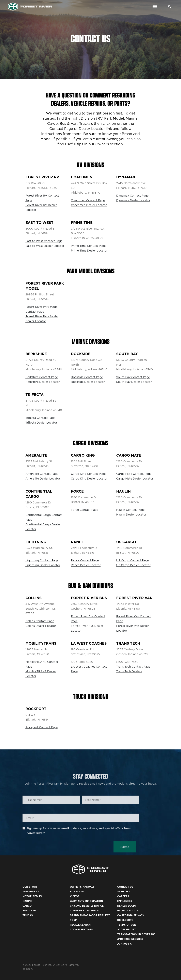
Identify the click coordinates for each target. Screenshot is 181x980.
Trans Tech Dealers (129, 671)
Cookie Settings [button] (81, 929)
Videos (75, 896)
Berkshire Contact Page (42, 377)
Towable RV (31, 892)
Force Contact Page (84, 510)
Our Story (30, 887)
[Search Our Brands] (170, 7)
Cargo (27, 906)
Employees (125, 901)
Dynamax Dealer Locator (133, 200)
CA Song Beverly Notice (87, 906)
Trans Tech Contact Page (133, 667)
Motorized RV (32, 896)
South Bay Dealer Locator (134, 382)
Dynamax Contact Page (132, 196)
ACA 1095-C (125, 944)
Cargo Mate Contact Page (134, 474)
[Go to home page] (30, 7)
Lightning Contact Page (42, 560)
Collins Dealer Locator (41, 626)
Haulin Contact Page (130, 510)
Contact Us (125, 887)
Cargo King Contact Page (88, 474)
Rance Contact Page (85, 560)
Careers (123, 896)
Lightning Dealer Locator (43, 565)
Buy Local (77, 892)
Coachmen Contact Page (88, 200)
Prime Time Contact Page (88, 246)
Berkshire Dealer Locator (43, 382)
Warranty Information (86, 901)
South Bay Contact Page (133, 377)
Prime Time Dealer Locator (89, 251)
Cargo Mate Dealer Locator (135, 479)
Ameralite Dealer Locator (43, 479)
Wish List (124, 892)
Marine (27, 901)
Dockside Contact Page (87, 377)
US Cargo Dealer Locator (133, 565)
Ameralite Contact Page (42, 474)
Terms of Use (127, 925)
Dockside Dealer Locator (88, 382)
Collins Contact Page (40, 621)
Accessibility (127, 929)
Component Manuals (84, 910)
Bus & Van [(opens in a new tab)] (29, 910)
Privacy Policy (128, 910)
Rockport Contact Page (42, 727)
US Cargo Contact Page (132, 560)
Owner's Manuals (82, 887)
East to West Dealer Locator (45, 246)
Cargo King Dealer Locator (89, 479)
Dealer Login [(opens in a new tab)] (126, 906)
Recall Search (80, 925)
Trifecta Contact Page (40, 418)
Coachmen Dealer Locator (89, 205)
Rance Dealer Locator (86, 565)
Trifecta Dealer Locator (41, 423)
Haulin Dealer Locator (131, 515)
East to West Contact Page (44, 241)
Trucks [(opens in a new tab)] (28, 915)
